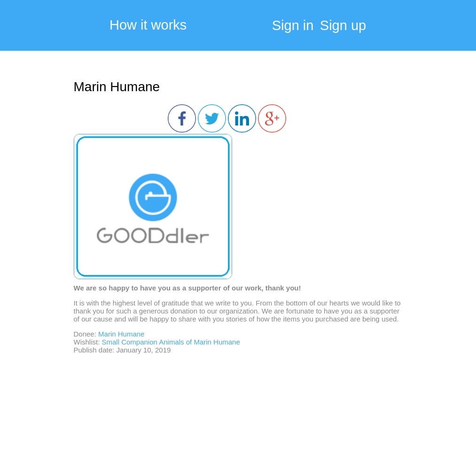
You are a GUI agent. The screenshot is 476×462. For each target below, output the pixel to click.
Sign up (343, 25)
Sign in (293, 25)
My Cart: (443, 28)
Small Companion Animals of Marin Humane (171, 342)
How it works (148, 25)
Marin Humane (117, 87)
